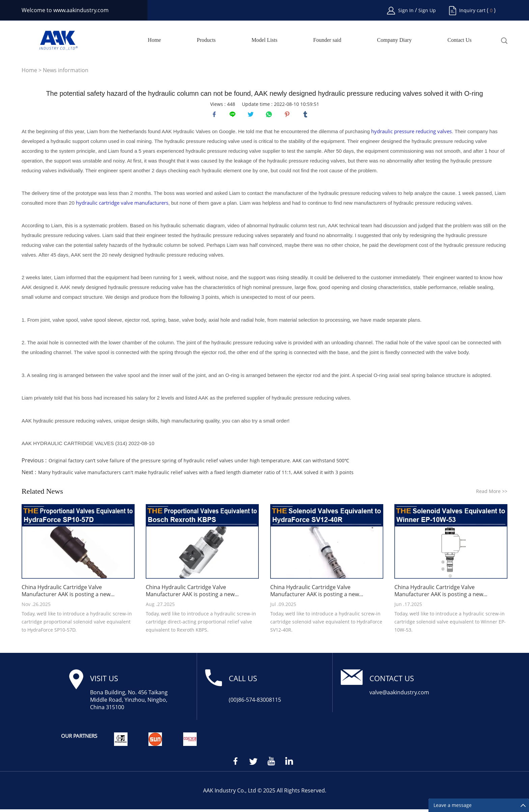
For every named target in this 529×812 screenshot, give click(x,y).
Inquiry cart (472, 10)
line (234, 116)
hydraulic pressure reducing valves (411, 134)
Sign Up (427, 10)
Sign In (407, 10)
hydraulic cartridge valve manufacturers (122, 205)
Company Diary (395, 40)
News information (66, 70)
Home (154, 40)
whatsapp (270, 116)
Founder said (327, 40)
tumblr (307, 116)
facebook (216, 116)
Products (206, 40)
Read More (492, 494)
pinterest (288, 116)
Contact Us (460, 40)
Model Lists (264, 40)
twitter (252, 116)
